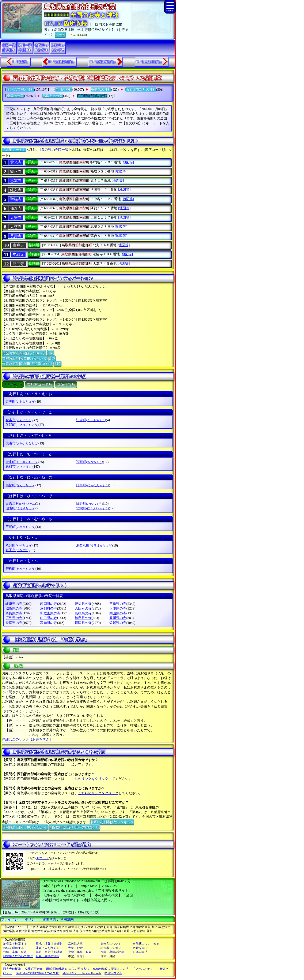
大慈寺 (16, 227)
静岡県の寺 (49, 604)
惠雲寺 (16, 181)
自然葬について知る (146, 944)
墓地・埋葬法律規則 (49, 944)
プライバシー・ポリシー (20, 919)
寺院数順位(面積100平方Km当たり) (28, 364)
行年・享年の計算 (112, 952)
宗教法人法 (75, 944)
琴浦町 (22, 425)
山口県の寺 (49, 618)
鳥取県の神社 (101, 90)
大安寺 (16, 218)
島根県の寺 (83, 613)
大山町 (22, 462)
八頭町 (19, 545)
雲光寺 (16, 162)
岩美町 (20, 401)
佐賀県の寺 (118, 623)
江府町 (91, 420)
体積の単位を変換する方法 (111, 969)
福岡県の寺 (83, 623)
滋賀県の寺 (14, 608)
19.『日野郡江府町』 (149, 62)
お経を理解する (14, 948)
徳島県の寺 (83, 618)
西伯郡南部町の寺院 (92, 96)
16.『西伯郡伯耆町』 (103, 62)
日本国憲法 (140, 952)
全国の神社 (64, 90)
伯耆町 (20, 508)
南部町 (20, 485)
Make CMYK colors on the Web (82, 973)
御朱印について (111, 944)
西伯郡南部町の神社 (141, 90)
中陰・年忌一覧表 (80, 952)
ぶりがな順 (13, 385)
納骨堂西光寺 (113, 973)
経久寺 (16, 190)
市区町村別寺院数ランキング (24, 353)
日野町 (89, 504)
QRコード (42, 858)
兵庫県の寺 (118, 608)
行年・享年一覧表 (15, 952)
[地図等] (128, 162)
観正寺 (16, 172)
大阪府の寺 (83, 608)
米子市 (17, 550)
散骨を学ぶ (140, 948)
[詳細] (31, 162)
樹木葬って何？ (111, 948)
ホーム (60, 34)
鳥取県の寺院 (53, 96)
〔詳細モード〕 (14, 150)
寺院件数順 (66, 385)
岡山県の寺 (118, 613)
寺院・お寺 (75, 948)
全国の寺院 (15, 96)
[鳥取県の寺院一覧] (55, 150)
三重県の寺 (118, 604)
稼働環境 (49, 919)
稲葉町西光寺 (34, 969)
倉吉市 (19, 420)
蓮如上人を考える (47, 948)
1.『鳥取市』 (21, 62)
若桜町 (20, 569)
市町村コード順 (40, 385)
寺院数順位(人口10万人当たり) (25, 358)
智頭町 (89, 462)
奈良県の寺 (14, 613)
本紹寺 (18, 254)
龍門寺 (18, 264)
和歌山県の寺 (50, 613)
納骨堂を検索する (15, 944)
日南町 (92, 485)
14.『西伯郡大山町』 (62, 62)
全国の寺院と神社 (20, 90)
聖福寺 (16, 199)
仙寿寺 (16, 208)
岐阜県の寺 (14, 604)
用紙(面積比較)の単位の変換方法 (68, 969)
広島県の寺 (14, 618)
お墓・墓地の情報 (47, 956)
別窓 (51, 353)
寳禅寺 (18, 245)
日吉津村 (21, 504)
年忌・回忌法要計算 (49, 952)
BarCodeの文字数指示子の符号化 (37, 973)
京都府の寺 (49, 608)
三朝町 (20, 527)
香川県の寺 (118, 618)
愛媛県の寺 (14, 623)
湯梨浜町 (94, 545)
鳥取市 (19, 467)
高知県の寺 (49, 623)
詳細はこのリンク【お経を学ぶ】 (27, 739)
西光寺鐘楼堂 (12, 969)
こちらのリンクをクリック (88, 779)
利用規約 (67, 919)
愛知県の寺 (83, 604)
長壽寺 (16, 236)
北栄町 (92, 508)
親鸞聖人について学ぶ (18, 956)
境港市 (22, 443)
